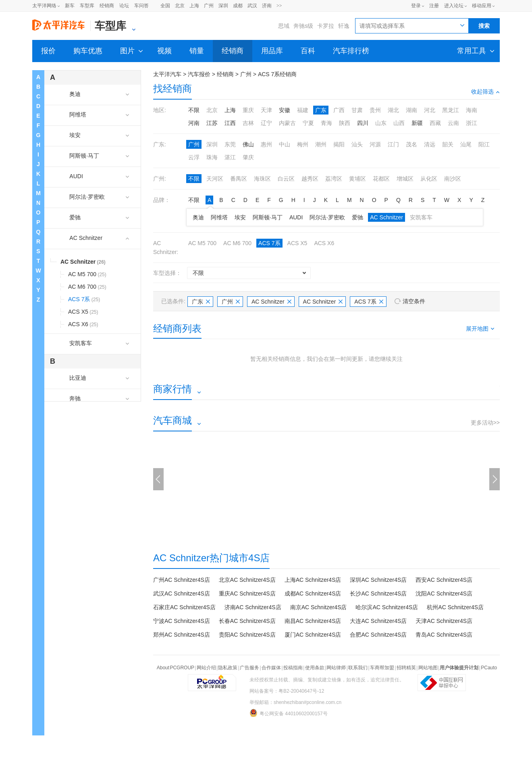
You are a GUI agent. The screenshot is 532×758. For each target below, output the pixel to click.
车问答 (141, 6)
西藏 (435, 123)
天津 (266, 110)
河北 (430, 110)
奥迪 (198, 217)
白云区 (286, 179)
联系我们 (358, 668)
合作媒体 (271, 668)
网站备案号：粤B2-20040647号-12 (287, 691)
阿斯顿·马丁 (268, 217)
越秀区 (310, 179)
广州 (209, 6)
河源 (375, 144)
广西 (339, 110)
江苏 (212, 123)
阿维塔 (219, 217)
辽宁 (266, 123)
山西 (399, 123)
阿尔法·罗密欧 (327, 217)
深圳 (223, 6)
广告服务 (249, 668)
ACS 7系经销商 (277, 74)
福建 (303, 110)
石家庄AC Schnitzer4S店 (184, 607)
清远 (430, 144)
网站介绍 (206, 668)
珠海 (212, 157)
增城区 (405, 179)
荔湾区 (334, 179)
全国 (165, 6)
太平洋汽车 (167, 74)
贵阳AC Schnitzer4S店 (247, 635)
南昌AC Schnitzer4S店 (313, 621)
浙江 (472, 123)
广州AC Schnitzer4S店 (182, 580)
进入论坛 (454, 6)
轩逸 (344, 26)
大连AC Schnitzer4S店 (378, 621)
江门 (393, 144)
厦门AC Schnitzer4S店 (313, 635)
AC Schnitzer (387, 217)
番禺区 (239, 179)
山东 (381, 123)
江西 (230, 123)
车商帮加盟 (382, 668)
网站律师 (336, 668)
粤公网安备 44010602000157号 (289, 713)
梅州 (303, 144)
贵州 (375, 110)
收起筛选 (485, 92)
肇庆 (248, 157)
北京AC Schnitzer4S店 (247, 580)
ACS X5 (297, 243)
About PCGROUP (176, 668)
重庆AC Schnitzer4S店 (247, 593)
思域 (284, 26)
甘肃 (357, 110)
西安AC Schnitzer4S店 (444, 580)
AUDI (296, 217)
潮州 (321, 144)
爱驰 (357, 217)
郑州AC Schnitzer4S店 (182, 635)
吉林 (248, 123)
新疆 (417, 123)
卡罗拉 (326, 26)
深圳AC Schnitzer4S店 (378, 580)
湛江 (230, 157)
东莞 (230, 144)
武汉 (252, 6)
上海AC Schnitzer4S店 (313, 580)
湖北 (393, 110)
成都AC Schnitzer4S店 (313, 593)
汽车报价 (199, 74)
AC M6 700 (237, 243)
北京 (180, 6)
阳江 (484, 144)
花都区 (381, 179)
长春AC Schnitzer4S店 (247, 621)
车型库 (87, 6)
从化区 (429, 179)
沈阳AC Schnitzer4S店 (444, 593)
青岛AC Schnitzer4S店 (444, 635)
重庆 (248, 110)
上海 (194, 6)
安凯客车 (421, 217)
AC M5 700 (202, 243)
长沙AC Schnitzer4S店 (378, 593)
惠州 (266, 144)
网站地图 (428, 668)
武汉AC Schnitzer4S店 (182, 593)
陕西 (345, 123)
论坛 (124, 6)
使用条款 (315, 668)
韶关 (448, 144)
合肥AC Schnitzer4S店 (378, 635)
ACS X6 (324, 243)
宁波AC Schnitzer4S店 (182, 621)
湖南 (411, 110)
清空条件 (414, 301)
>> (279, 6)
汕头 (357, 144)
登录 (416, 6)
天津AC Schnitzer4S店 (444, 621)
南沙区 (453, 179)
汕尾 (466, 144)
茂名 (411, 144)
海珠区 (262, 179)
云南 (453, 123)
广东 (321, 110)
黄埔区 (357, 179)
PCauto (489, 668)
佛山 (248, 144)
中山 (285, 144)
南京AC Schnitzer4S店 (319, 607)
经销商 (107, 6)
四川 (363, 123)
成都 (238, 6)
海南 (472, 110)
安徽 (285, 110)
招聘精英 (406, 668)
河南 (194, 123)
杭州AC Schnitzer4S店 (455, 607)
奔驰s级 (303, 26)
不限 (194, 110)
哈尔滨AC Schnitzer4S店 (387, 607)
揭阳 (339, 144)
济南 (267, 6)
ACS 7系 (269, 243)
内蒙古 (287, 123)
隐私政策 (228, 668)
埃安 (240, 217)
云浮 (194, 157)
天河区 (215, 179)
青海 (326, 123)
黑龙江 (451, 110)
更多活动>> (485, 423)
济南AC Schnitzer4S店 (253, 607)
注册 (434, 6)
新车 (70, 6)
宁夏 (308, 123)
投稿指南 (293, 668)
